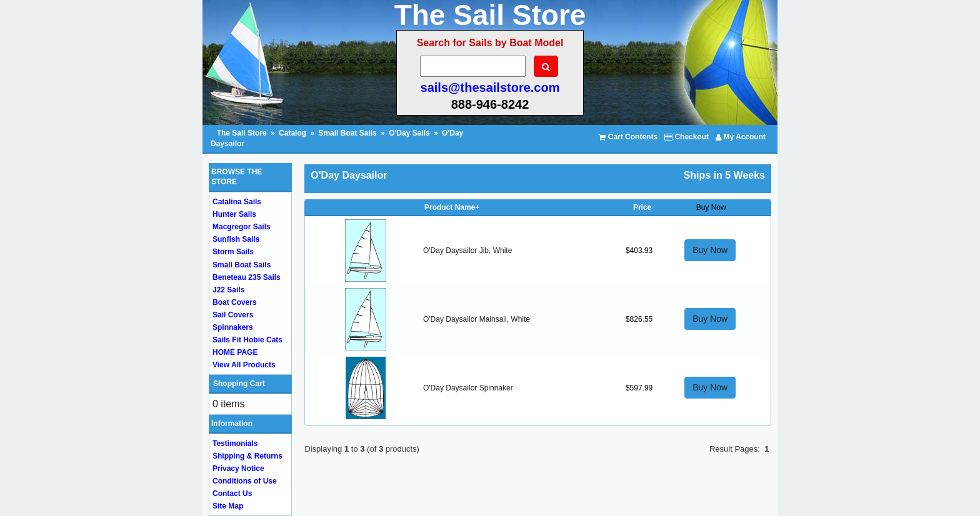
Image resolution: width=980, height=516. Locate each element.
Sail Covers (233, 315)
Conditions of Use (245, 481)
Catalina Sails (237, 202)
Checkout (687, 137)
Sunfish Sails (236, 239)
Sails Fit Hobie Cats (247, 340)
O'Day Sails (409, 133)
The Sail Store (243, 133)
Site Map (228, 506)
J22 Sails (228, 290)
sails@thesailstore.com (490, 87)
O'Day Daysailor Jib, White (467, 251)
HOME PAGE (235, 352)
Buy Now (710, 250)
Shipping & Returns (247, 456)
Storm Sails (233, 252)
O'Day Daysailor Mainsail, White (477, 319)
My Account (741, 137)
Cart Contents (628, 137)
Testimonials (235, 444)
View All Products (244, 365)
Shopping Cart (239, 384)
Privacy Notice (238, 469)
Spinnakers (233, 327)
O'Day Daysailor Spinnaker (468, 388)
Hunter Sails (234, 214)
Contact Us (232, 494)
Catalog (292, 133)
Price (642, 207)
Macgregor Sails (242, 227)
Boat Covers (235, 302)
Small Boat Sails (347, 133)
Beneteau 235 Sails (247, 277)
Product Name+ (452, 207)
